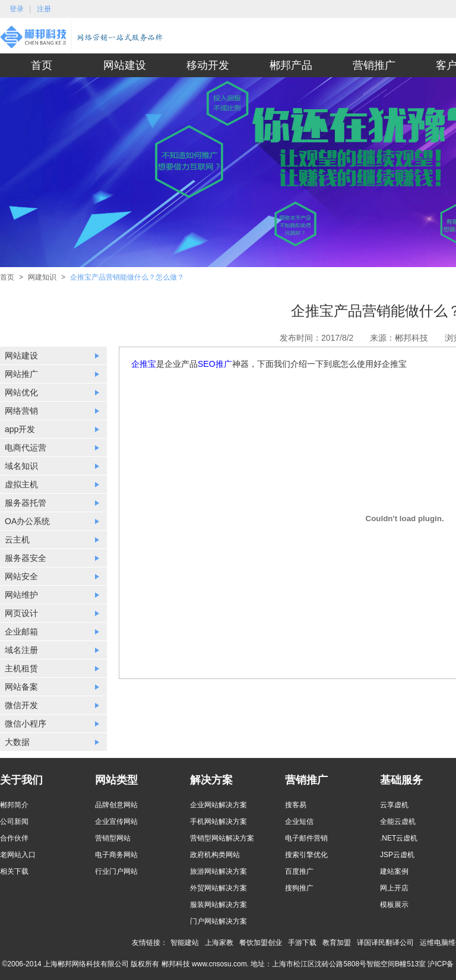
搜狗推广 (299, 888)
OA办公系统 (27, 521)
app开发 (20, 429)
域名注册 (21, 650)
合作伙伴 (14, 838)
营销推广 (374, 65)
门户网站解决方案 (218, 921)
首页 (42, 65)
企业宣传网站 (116, 822)
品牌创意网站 (116, 805)
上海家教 (219, 943)
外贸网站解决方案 (218, 888)
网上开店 (394, 888)
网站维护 (21, 595)
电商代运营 (26, 448)
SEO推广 (215, 364)
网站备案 (21, 687)
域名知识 (21, 466)
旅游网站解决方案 (218, 871)
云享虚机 (394, 805)
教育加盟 (337, 943)
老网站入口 (18, 855)
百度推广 (299, 871)
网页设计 (21, 613)
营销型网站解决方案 (222, 838)
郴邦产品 (291, 65)
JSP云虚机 (397, 855)
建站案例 (394, 871)
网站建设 (125, 65)
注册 (44, 9)
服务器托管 (26, 503)
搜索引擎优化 (306, 855)
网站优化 (21, 392)
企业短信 (299, 822)
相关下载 (14, 871)
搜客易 (296, 805)
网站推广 (21, 374)
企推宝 (144, 364)
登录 (17, 9)
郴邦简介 (14, 805)
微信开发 (21, 705)
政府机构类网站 (215, 855)
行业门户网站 (116, 871)
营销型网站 (113, 838)
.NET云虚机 (399, 838)
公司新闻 (14, 822)
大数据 (17, 742)
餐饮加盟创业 (261, 943)
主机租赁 (21, 668)
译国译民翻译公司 (385, 943)
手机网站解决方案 (218, 822)
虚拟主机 (21, 484)
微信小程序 (26, 724)
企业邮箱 (21, 632)
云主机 (17, 540)
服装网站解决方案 (218, 905)
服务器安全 (26, 558)
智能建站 (185, 943)
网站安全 (21, 576)
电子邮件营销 (306, 838)
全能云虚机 (398, 822)
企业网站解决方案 (218, 805)
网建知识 (42, 277)
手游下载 (302, 943)
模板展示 (394, 905)
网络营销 (21, 411)
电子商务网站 (116, 855)
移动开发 (208, 65)
